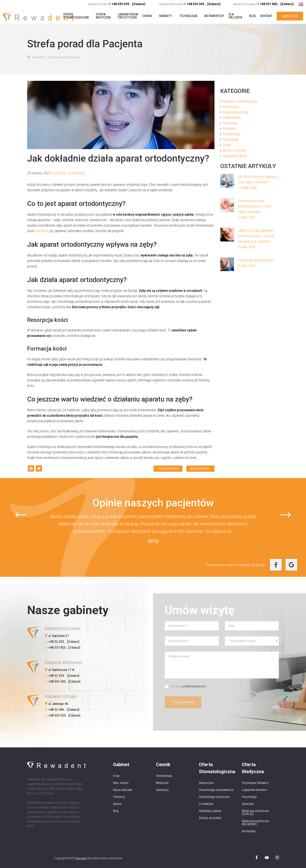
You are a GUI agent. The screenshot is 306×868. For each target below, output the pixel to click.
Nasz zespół (121, 783)
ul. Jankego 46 (58, 704)
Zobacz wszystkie (210, 818)
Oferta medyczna (103, 16)
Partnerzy (119, 797)
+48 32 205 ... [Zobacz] (64, 642)
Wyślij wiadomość (183, 702)
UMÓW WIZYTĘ (290, 16)
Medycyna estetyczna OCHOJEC (255, 812)
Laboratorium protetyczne (128, 16)
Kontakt (266, 16)
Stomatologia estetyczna (214, 797)
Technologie (231, 139)
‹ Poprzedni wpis (168, 469)
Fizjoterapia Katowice (255, 783)
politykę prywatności (194, 686)
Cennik (147, 16)
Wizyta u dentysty (235, 150)
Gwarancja (162, 790)
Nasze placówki (123, 790)
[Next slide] (285, 515)
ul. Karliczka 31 (59, 636)
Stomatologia (76, 173)
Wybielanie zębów (235, 156)
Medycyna (162, 783)
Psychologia (249, 797)
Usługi (227, 145)
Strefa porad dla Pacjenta (64, 57)
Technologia (188, 16)
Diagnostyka (206, 783)
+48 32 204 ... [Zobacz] (64, 676)
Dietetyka (248, 804)
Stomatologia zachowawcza (216, 790)
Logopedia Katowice (254, 790)
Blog (253, 16)
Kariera (117, 804)
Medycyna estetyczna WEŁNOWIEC (255, 823)
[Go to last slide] (21, 515)
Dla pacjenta (235, 16)
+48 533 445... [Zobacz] (203, 4)
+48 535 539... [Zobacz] (128, 4)
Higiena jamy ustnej (236, 112)
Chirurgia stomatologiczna (240, 101)
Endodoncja (230, 107)
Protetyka (229, 129)
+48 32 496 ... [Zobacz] (64, 710)
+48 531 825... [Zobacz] (277, 4)
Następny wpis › (200, 469)
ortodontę (42, 231)
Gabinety (166, 16)
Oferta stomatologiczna (76, 16)
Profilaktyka (206, 804)
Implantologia (232, 118)
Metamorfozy (214, 16)
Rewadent (39, 57)
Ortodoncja (58, 173)
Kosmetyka (249, 831)
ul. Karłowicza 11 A (61, 670)
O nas (116, 776)
